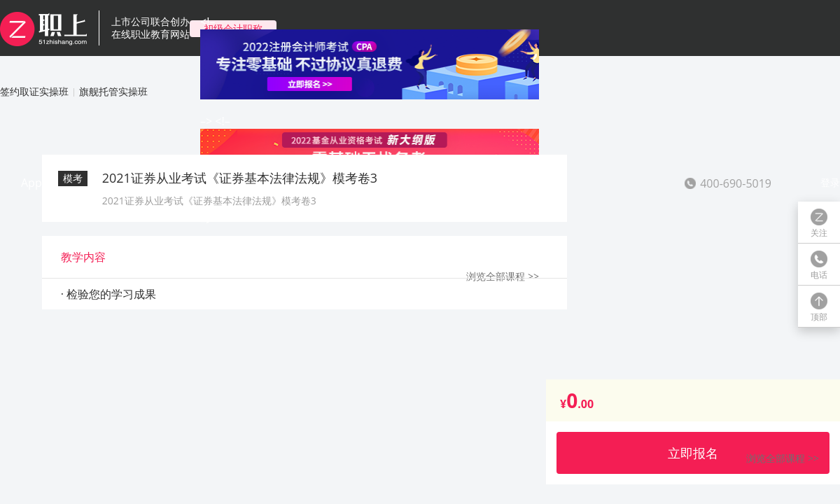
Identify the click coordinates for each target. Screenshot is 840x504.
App (31, 183)
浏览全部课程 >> (783, 458)
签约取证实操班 (34, 91)
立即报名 (693, 453)
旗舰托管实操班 (113, 91)
